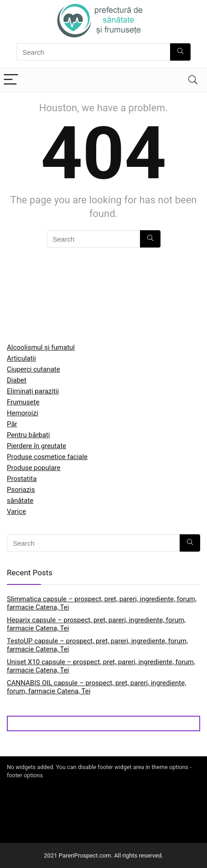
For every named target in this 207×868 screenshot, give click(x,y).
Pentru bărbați (28, 435)
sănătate (20, 501)
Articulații (21, 358)
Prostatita (22, 479)
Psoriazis (21, 490)
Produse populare (34, 468)
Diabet (17, 380)
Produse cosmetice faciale (47, 457)
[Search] (193, 80)
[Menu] (11, 80)
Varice (16, 511)
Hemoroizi (23, 413)
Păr (12, 424)
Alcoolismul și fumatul (41, 347)
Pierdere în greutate (36, 446)
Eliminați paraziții (33, 391)
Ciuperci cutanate (34, 369)
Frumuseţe (23, 402)
